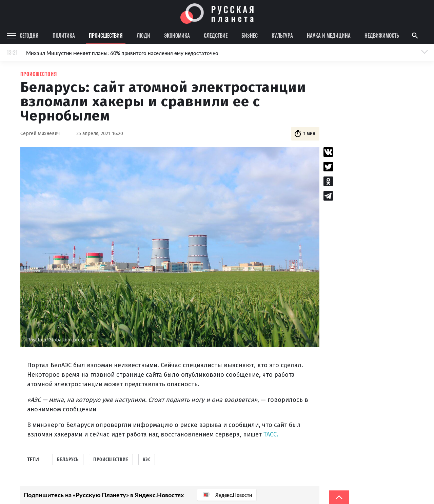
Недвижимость (382, 35)
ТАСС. (271, 434)
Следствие (216, 35)
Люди (143, 35)
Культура (282, 35)
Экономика (177, 35)
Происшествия (106, 35)
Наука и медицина (329, 35)
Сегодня (29, 35)
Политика (64, 35)
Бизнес (250, 35)
